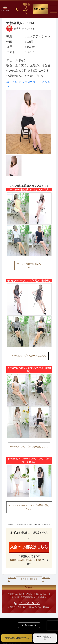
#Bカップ (21, 82)
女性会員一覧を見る (29, 579)
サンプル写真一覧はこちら (29, 266)
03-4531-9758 (29, 603)
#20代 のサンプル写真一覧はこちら (29, 356)
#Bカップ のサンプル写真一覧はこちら (29, 447)
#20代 (10, 82)
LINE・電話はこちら (45, 638)
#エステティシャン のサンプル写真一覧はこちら (29, 507)
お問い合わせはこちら (17, 638)
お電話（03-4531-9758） (21, 560)
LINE (39, 560)
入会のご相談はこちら (29, 547)
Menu (29, 625)
